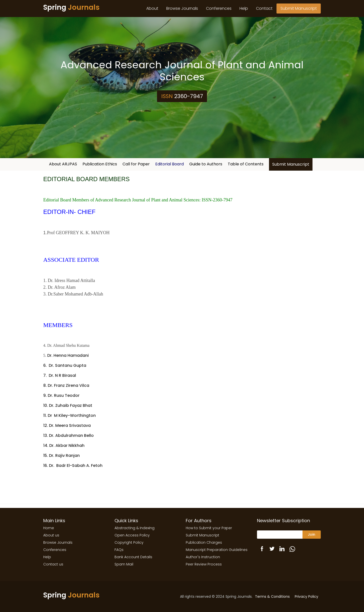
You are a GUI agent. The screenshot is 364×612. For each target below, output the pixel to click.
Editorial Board (169, 164)
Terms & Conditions (272, 596)
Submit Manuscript (299, 8)
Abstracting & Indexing (134, 528)
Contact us (53, 564)
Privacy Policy (306, 596)
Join (311, 534)
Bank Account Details (133, 557)
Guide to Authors (206, 164)
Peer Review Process (204, 564)
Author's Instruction (203, 557)
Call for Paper (136, 164)
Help (244, 8)
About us (51, 535)
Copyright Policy (129, 542)
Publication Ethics (100, 164)
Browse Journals (182, 8)
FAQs (119, 550)
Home (49, 528)
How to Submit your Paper (209, 528)
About (152, 8)
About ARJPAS (63, 164)
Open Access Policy (132, 535)
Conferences (219, 8)
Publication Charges (204, 542)
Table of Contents (246, 164)
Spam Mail (124, 564)
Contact (264, 8)
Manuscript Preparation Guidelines (217, 550)
